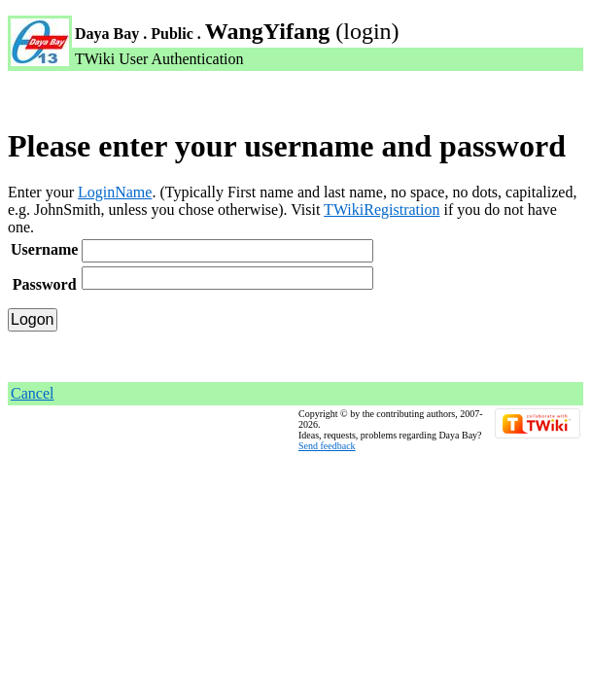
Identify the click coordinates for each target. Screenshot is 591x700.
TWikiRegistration (382, 210)
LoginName (115, 192)
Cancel (32, 393)
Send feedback (327, 446)
